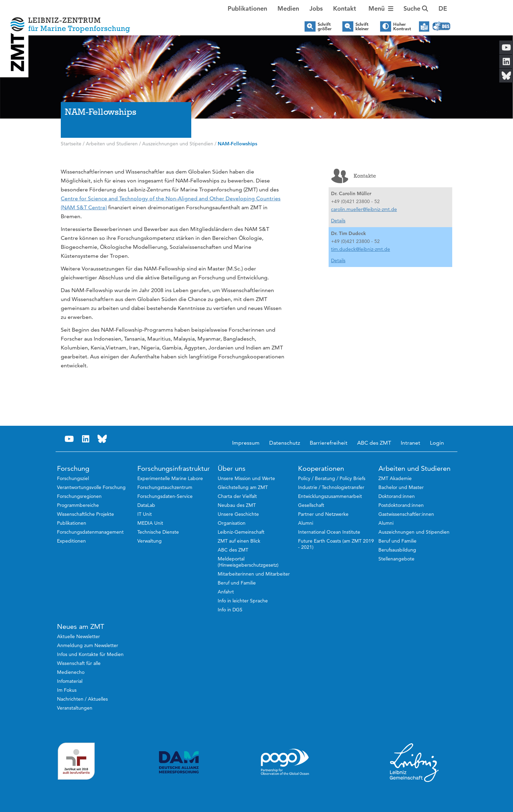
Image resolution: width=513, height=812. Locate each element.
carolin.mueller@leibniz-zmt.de (364, 209)
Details (338, 221)
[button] (443, 9)
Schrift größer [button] (325, 26)
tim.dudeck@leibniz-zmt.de (361, 249)
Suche (416, 8)
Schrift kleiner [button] (362, 26)
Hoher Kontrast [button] (402, 26)
